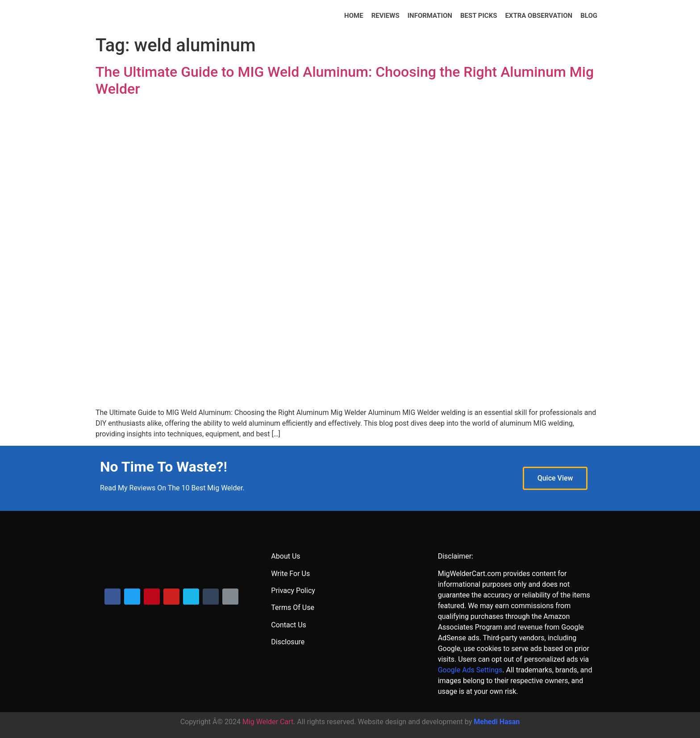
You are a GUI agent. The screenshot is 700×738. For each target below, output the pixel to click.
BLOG (589, 16)
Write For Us (290, 574)
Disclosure (288, 642)
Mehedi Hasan (497, 722)
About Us (285, 556)
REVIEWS (385, 16)
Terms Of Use (293, 607)
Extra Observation (539, 16)
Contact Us (289, 625)
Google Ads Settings (470, 670)
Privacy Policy (293, 591)
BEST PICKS (479, 16)
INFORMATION (430, 16)
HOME (354, 16)
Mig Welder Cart (268, 722)
